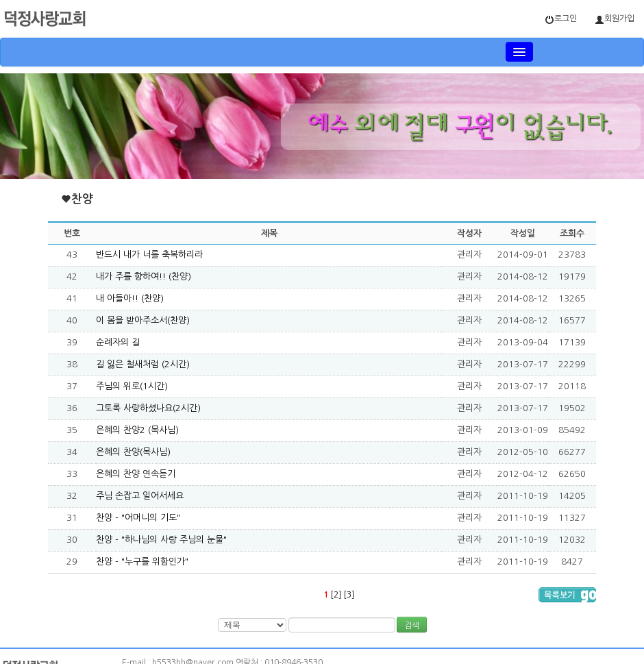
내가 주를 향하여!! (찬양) (144, 276)
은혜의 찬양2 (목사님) (137, 430)
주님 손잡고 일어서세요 (140, 496)
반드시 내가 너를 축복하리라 (149, 255)
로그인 (561, 20)
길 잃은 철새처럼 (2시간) (143, 364)
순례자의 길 (118, 342)
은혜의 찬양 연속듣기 (136, 474)
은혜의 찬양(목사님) (133, 452)
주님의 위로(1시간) (132, 386)
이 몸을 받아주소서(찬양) (143, 320)
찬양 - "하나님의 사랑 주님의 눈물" (161, 540)
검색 (412, 626)
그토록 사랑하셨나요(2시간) (148, 408)
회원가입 (615, 20)
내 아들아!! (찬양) (130, 298)
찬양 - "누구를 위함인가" (142, 562)
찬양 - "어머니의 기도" (138, 518)
